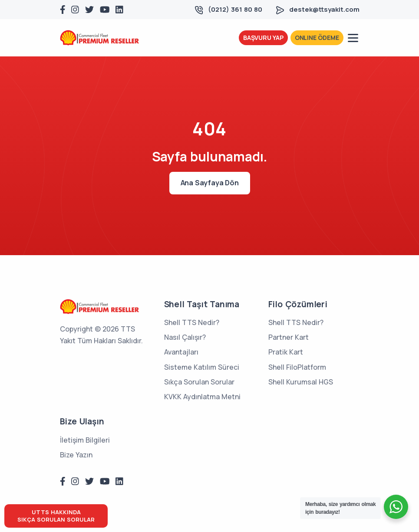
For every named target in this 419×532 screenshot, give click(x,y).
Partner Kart (289, 337)
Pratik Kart (286, 352)
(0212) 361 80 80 (235, 9)
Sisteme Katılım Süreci (202, 367)
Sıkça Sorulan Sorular (199, 382)
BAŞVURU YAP (263, 38)
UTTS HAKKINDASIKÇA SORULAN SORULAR (56, 516)
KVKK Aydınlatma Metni (202, 397)
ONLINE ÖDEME (317, 38)
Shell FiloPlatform (297, 367)
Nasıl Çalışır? (185, 337)
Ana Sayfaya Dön (210, 183)
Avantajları (181, 352)
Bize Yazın (76, 455)
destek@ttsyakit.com (324, 9)
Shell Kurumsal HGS (301, 382)
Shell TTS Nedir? (192, 322)
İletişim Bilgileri (85, 440)
